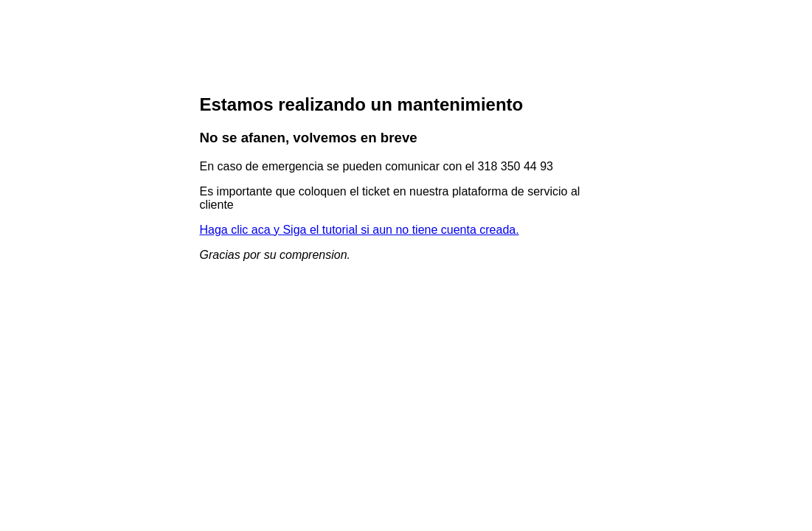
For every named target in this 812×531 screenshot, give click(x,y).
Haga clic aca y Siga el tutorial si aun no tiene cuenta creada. (360, 230)
